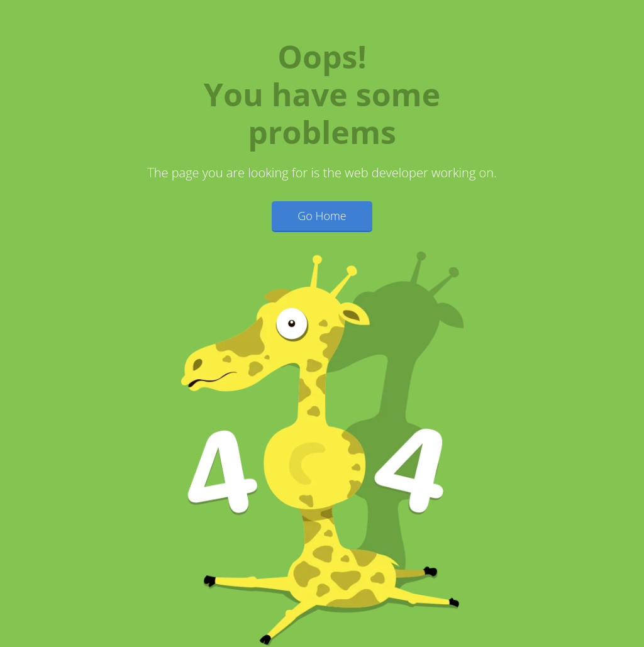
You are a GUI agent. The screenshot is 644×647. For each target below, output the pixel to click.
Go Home (322, 216)
